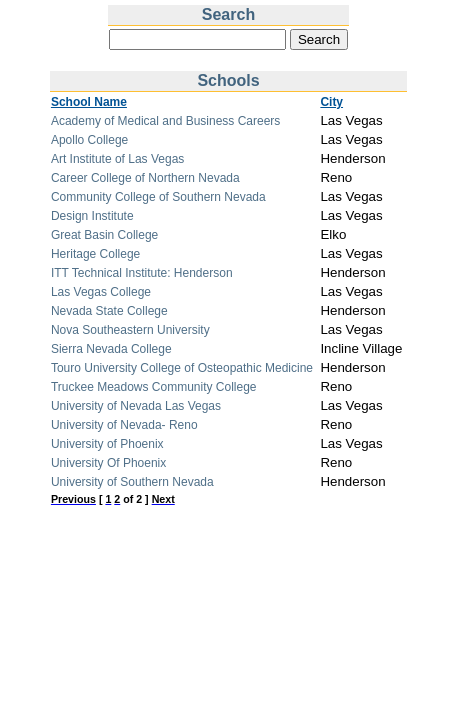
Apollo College (89, 140)
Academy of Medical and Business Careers (165, 121)
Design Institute (92, 216)
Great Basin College (104, 235)
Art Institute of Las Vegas (117, 159)
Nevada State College (109, 311)
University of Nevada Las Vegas (136, 406)
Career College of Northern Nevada (145, 178)
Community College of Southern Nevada (158, 197)
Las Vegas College (101, 292)
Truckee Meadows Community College (154, 387)
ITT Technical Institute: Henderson (142, 273)
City (331, 102)
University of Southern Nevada (132, 482)
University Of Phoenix (108, 463)
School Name (89, 102)
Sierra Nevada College (111, 349)
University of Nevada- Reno (124, 425)
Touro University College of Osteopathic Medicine (182, 368)
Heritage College (95, 254)
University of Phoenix (107, 444)
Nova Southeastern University (130, 330)
